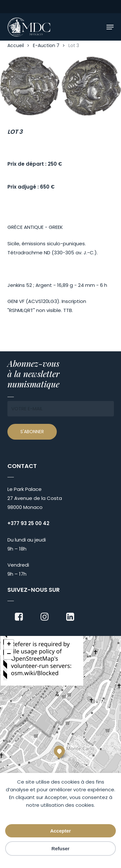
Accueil (16, 46)
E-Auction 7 (46, 46)
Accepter (60, 831)
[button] (110, 27)
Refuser (61, 848)
